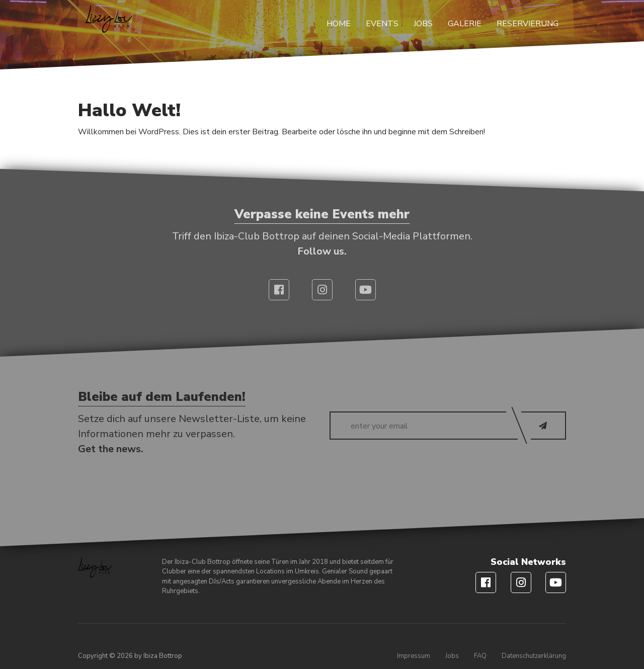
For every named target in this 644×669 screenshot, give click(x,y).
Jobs (423, 24)
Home (339, 24)
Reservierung (528, 24)
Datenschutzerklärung (534, 656)
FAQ (480, 656)
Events (382, 24)
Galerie (465, 24)
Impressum (414, 656)
